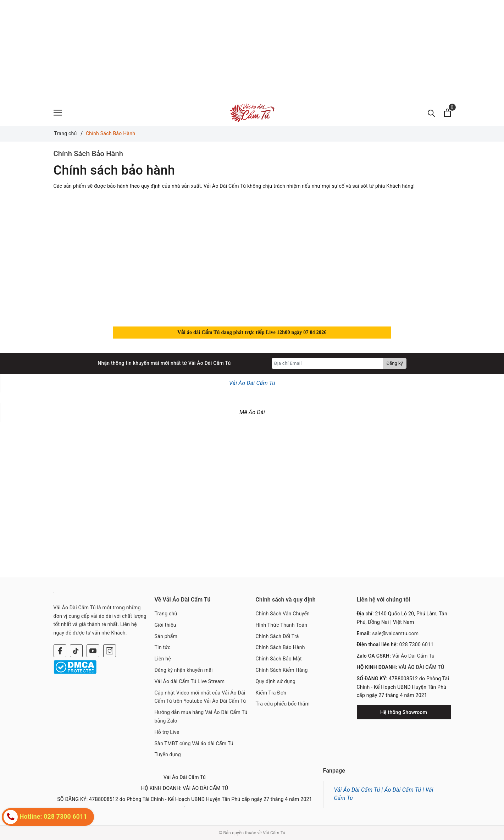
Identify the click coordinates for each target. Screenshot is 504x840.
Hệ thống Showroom (404, 712)
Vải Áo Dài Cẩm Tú (252, 383)
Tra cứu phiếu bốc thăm (283, 704)
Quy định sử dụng (276, 681)
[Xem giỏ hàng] (447, 113)
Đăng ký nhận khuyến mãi (184, 670)
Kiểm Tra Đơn (271, 693)
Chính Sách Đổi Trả (277, 636)
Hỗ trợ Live (167, 732)
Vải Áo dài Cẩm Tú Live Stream (190, 681)
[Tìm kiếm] (431, 113)
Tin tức (163, 647)
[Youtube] (93, 651)
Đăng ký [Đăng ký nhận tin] (394, 363)
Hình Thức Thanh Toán (282, 625)
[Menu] (58, 113)
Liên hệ (163, 659)
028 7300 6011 (417, 644)
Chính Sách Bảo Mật (279, 659)
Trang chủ (166, 614)
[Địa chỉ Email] (328, 363)
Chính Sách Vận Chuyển (283, 614)
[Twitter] (76, 651)
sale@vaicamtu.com (395, 633)
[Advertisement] (213, 50)
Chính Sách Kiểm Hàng (282, 670)
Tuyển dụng (168, 754)
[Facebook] (60, 651)
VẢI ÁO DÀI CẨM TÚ (421, 667)
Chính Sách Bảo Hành (88, 154)
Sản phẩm (166, 636)
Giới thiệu (165, 625)
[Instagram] (110, 651)
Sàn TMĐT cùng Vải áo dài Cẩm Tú (194, 743)
